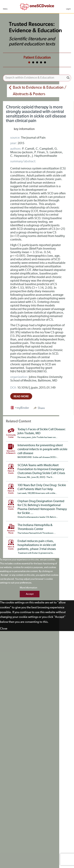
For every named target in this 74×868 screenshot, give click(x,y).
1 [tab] (29, 62)
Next (67, 57)
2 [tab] (33, 62)
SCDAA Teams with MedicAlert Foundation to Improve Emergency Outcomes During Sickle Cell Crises (41, 469)
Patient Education (37, 58)
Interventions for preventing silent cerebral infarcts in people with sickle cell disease (42, 449)
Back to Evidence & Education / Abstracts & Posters (40, 91)
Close (4, 629)
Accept (30, 594)
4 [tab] (41, 62)
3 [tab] (37, 62)
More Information (28, 588)
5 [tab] (45, 62)
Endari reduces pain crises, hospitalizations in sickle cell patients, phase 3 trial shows (37, 545)
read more (21, 396)
